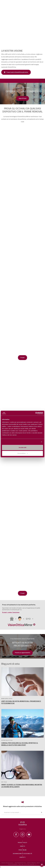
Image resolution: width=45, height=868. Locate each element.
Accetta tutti (23, 447)
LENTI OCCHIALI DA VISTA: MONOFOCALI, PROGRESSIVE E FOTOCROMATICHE (21, 702)
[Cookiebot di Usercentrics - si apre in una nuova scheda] (35, 413)
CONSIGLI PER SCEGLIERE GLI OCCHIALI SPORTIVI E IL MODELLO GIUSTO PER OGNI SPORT (20, 744)
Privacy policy (22, 843)
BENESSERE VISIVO (7, 699)
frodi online (23, 850)
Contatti (22, 857)
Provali (22, 358)
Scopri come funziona (11, 612)
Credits (23, 846)
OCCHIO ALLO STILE (7, 740)
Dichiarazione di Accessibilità (22, 854)
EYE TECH (4, 782)
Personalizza (36, 442)
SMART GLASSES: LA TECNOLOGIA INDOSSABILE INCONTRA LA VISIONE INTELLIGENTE (22, 786)
